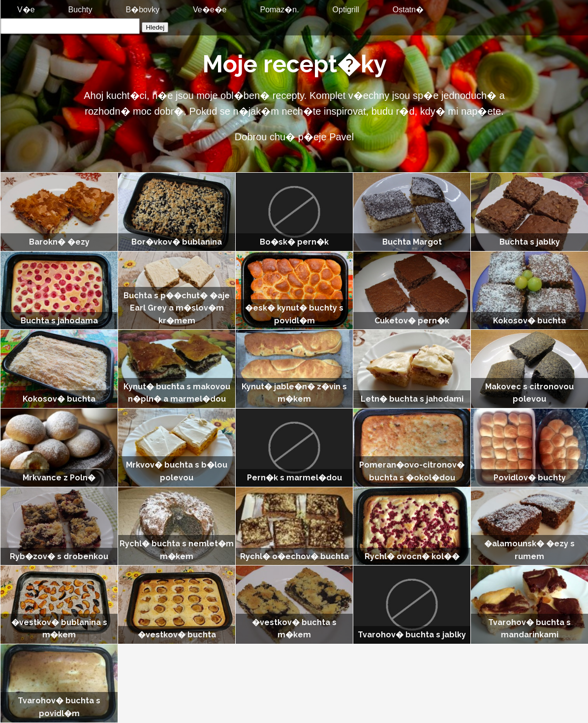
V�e (26, 10)
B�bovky (143, 10)
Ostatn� (408, 10)
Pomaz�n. (279, 10)
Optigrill (346, 10)
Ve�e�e (210, 10)
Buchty (80, 10)
